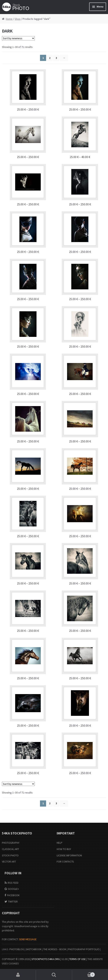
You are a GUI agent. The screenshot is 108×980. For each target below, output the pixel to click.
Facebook (13, 895)
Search (54, 975)
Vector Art (9, 862)
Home (9, 19)
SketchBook (34, 949)
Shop (18, 19)
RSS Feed (13, 883)
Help (59, 843)
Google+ (13, 889)
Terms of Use (77, 959)
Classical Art (10, 849)
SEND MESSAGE (28, 939)
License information (69, 855)
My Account (18, 975)
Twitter (13, 902)
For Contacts (65, 862)
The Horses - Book (55, 949)
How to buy (64, 849)
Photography (11, 843)
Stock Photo (10, 855)
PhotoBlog (17, 949)
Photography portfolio (84, 949)
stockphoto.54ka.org (46, 959)
